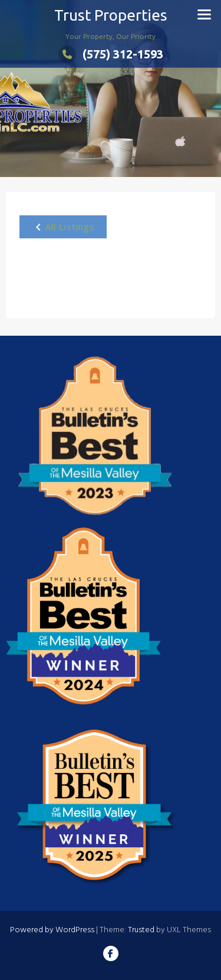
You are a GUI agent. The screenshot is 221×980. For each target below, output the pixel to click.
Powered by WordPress (52, 930)
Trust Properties (111, 15)
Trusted (141, 930)
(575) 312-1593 (111, 54)
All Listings (63, 227)
